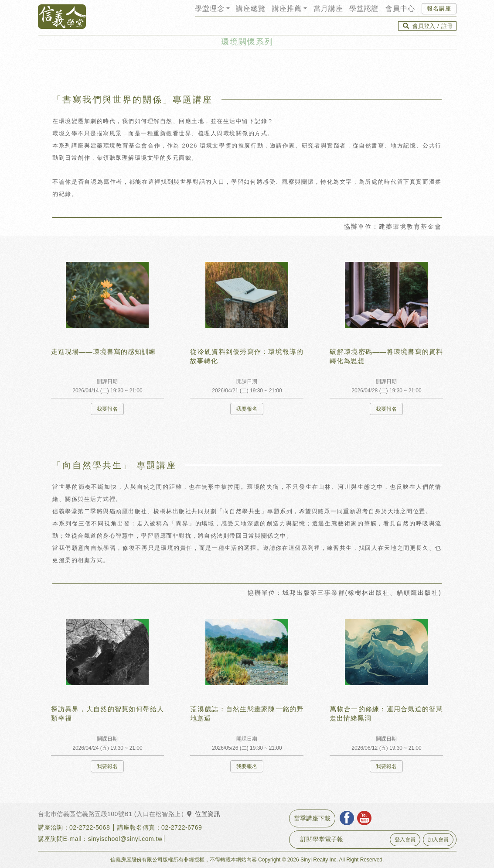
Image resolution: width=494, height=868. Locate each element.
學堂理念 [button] (210, 9)
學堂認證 (364, 9)
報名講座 (439, 9)
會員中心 (400, 9)
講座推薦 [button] (287, 9)
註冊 (447, 26)
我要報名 (107, 409)
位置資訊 (204, 814)
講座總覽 (251, 9)
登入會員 (405, 840)
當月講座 (328, 9)
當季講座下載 (312, 818)
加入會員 (438, 840)
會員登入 (424, 26)
